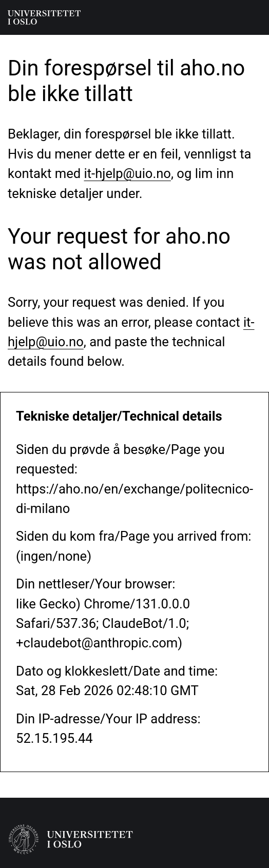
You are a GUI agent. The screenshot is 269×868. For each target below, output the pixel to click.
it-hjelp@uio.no (128, 173)
